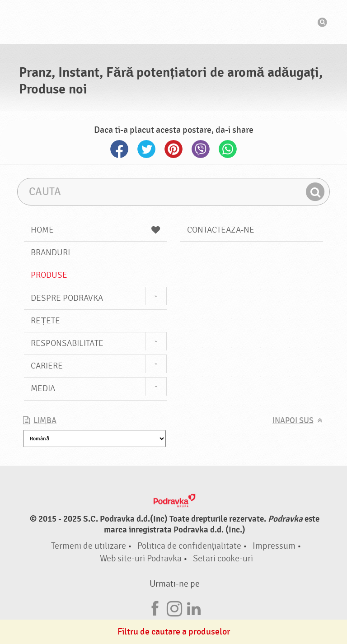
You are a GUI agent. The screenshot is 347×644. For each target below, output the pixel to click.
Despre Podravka (67, 298)
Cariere (47, 366)
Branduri (50, 252)
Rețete (45, 321)
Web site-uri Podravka (141, 558)
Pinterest (173, 149)
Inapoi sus (293, 421)
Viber (201, 149)
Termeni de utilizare (89, 546)
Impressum (274, 546)
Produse (49, 275)
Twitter (146, 149)
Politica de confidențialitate (190, 546)
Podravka (173, 22)
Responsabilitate (67, 343)
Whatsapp (228, 149)
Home (95, 230)
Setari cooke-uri (223, 558)
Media (43, 388)
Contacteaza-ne (221, 230)
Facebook (119, 149)
